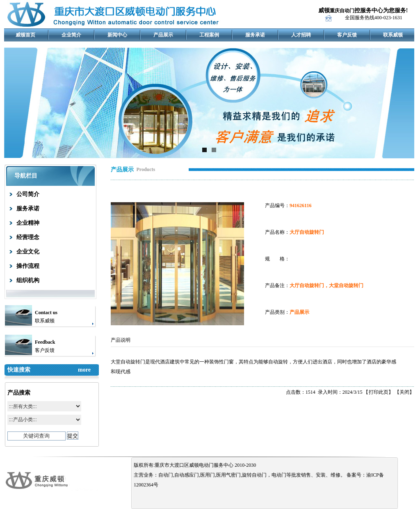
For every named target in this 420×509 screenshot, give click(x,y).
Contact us (46, 313)
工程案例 (209, 35)
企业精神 (28, 223)
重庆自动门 (342, 11)
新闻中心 (117, 35)
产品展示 (163, 35)
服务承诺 (255, 35)
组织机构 (28, 280)
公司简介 (28, 194)
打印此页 (379, 392)
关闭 (404, 392)
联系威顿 (393, 35)
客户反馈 (347, 35)
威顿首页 (25, 35)
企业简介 (71, 35)
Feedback (45, 342)
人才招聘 (301, 35)
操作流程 (28, 266)
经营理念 (28, 237)
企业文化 (28, 252)
